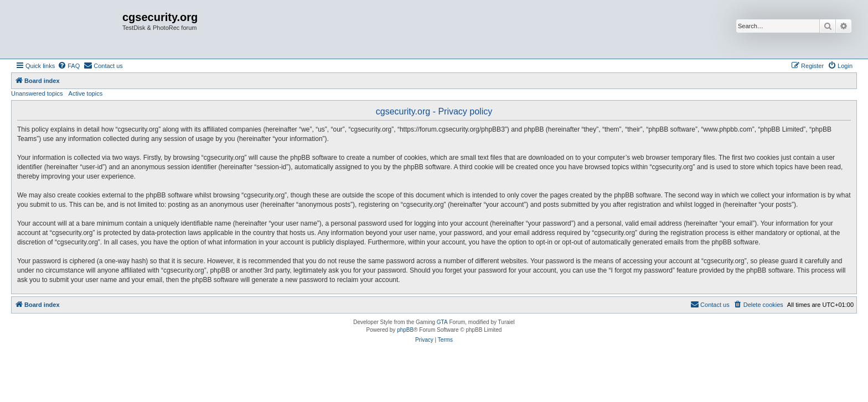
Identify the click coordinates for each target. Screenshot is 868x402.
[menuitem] (69, 66)
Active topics (86, 93)
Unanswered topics (37, 93)
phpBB (405, 330)
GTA (442, 322)
